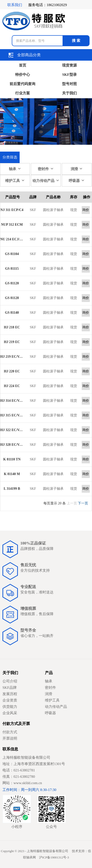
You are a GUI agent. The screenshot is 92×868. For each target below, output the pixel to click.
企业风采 (10, 713)
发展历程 (10, 694)
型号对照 (69, 84)
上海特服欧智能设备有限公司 (26, 757)
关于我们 (69, 93)
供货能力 (10, 707)
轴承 (15, 169)
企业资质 (10, 700)
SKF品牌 (10, 688)
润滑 (77, 169)
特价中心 (23, 75)
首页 (23, 65)
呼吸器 (77, 181)
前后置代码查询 (22, 84)
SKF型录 (70, 75)
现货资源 (69, 65)
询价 (86, 210)
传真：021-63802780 (19, 777)
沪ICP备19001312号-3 (54, 857)
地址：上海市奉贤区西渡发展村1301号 (34, 764)
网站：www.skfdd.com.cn (22, 783)
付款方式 (10, 732)
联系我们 (15, 5)
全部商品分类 (25, 55)
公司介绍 (10, 681)
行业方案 (23, 93)
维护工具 (15, 181)
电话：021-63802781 (19, 770)
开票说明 (10, 738)
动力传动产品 (46, 181)
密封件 (46, 169)
